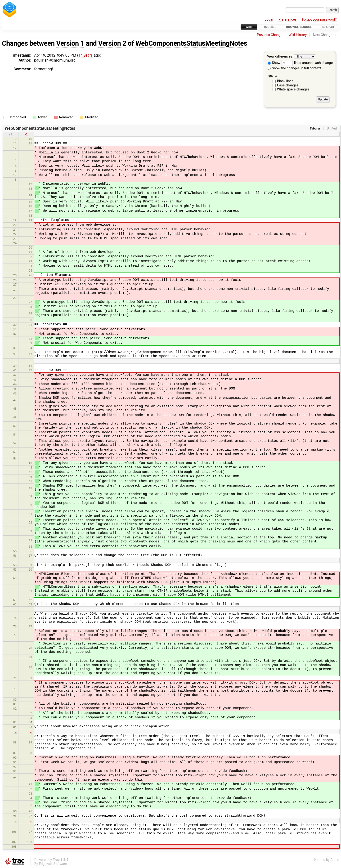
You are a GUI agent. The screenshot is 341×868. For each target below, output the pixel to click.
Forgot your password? (319, 20)
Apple (335, 860)
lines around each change (307, 63)
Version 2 (112, 43)
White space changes (293, 89)
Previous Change (270, 35)
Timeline (269, 27)
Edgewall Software (53, 864)
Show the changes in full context (294, 68)
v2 (26, 134)
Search (328, 27)
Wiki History (298, 35)
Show (274, 63)
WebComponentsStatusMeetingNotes (191, 43)
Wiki (249, 27)
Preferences (288, 20)
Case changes (288, 85)
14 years (85, 55)
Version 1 (70, 43)
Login (269, 20)
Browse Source (299, 27)
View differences (280, 57)
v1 (10, 134)
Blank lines (285, 81)
